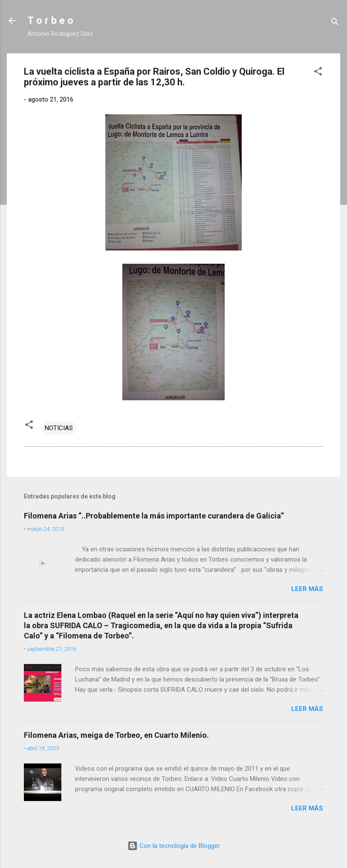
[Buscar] (335, 23)
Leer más (307, 589)
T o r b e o (50, 20)
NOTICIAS (59, 428)
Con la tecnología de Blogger (174, 846)
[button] (318, 73)
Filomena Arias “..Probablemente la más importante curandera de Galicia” (154, 516)
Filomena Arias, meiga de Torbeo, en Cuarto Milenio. (116, 735)
